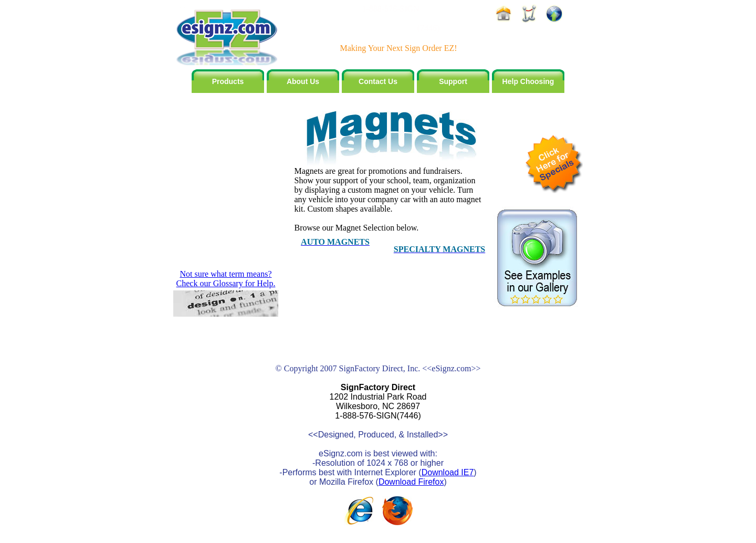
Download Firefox (411, 482)
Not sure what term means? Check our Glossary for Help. (226, 279)
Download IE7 (448, 472)
